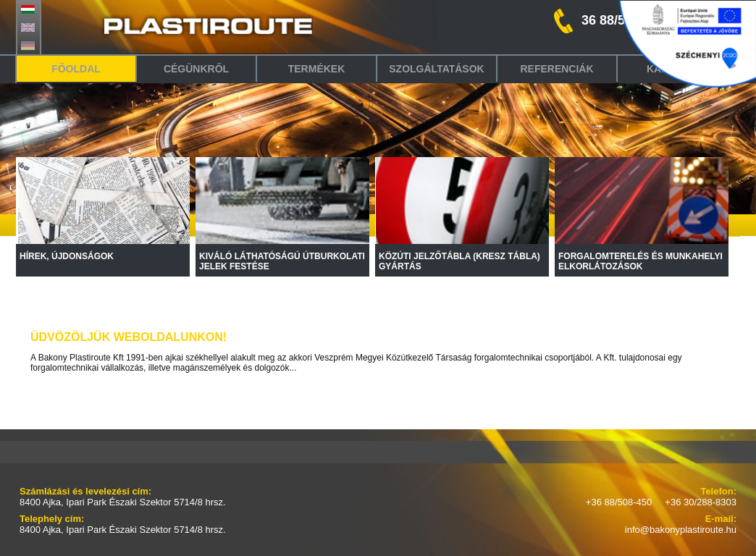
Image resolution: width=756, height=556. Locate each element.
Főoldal (76, 69)
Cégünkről (196, 69)
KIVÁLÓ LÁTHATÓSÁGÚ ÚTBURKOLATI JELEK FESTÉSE (282, 261)
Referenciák (556, 69)
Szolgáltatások (436, 69)
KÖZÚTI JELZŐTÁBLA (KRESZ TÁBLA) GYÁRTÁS (459, 261)
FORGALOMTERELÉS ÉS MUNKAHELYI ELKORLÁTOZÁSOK (640, 261)
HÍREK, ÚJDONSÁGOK (67, 256)
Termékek (317, 69)
